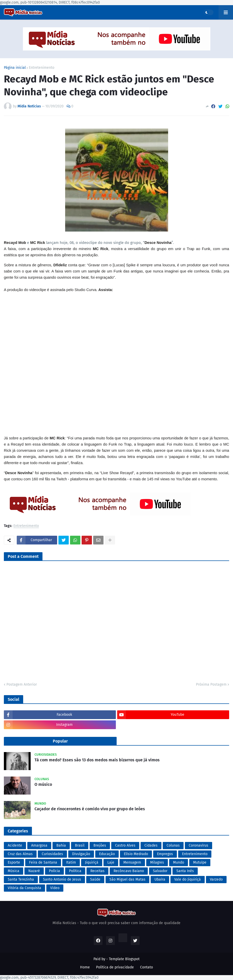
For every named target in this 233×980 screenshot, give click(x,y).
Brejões (100, 845)
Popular (60, 741)
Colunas (173, 845)
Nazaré (34, 871)
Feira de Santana (43, 862)
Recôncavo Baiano (129, 871)
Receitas (97, 871)
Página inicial (15, 68)
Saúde (95, 879)
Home (85, 967)
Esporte (14, 862)
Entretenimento (42, 68)
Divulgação (81, 854)
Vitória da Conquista (24, 888)
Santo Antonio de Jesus (62, 879)
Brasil (80, 845)
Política (75, 871)
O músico (43, 784)
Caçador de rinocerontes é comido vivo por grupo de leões (90, 809)
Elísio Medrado (136, 854)
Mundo (179, 862)
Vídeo (55, 888)
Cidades (151, 845)
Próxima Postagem (211, 684)
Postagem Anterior (22, 684)
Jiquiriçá (92, 862)
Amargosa (39, 845)
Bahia (61, 845)
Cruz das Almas (20, 854)
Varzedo (216, 879)
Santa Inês (185, 871)
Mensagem (132, 862)
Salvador (160, 871)
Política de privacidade (115, 967)
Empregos (165, 854)
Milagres (157, 862)
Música (14, 871)
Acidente (15, 845)
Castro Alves (125, 845)
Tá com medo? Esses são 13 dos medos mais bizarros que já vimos (97, 760)
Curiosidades (52, 854)
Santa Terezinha (21, 879)
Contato (146, 967)
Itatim (71, 862)
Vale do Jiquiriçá (188, 879)
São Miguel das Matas (127, 879)
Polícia (54, 871)
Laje (111, 862)
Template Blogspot (124, 959)
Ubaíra (160, 879)
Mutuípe (200, 862)
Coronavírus (199, 845)
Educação (107, 854)
